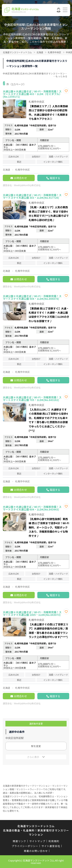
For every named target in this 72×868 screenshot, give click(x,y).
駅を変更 (36, 746)
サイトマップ (37, 841)
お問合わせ (20, 178)
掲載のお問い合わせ (36, 851)
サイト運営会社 (51, 846)
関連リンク (20, 841)
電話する (55, 178)
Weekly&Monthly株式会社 (27, 185)
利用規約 (54, 841)
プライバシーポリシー (25, 846)
